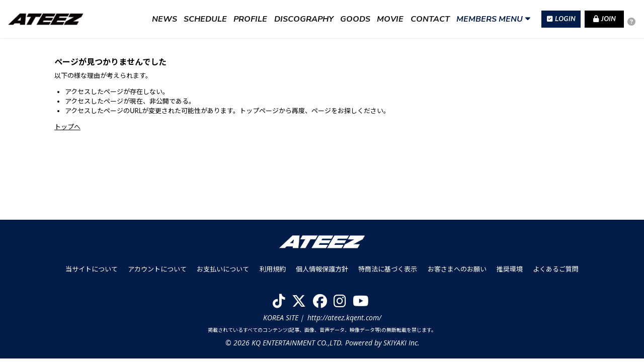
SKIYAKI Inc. (401, 346)
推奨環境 (509, 273)
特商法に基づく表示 (388, 273)
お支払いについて (223, 273)
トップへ (67, 127)
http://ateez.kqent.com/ (344, 321)
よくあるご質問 (555, 273)
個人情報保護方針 (322, 273)
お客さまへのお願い (457, 273)
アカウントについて (158, 273)
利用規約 (273, 273)
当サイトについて (92, 273)
